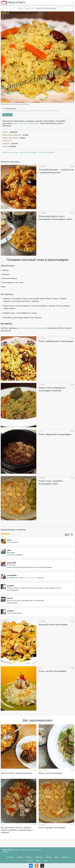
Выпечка (10, 857)
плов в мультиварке (30, 578)
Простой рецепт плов (10, 152)
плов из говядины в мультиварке (32, 328)
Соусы (38, 861)
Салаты (30, 861)
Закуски (49, 857)
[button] (72, 3)
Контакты (5, 852)
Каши (57, 857)
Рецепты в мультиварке (28, 152)
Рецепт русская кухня (46, 152)
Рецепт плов (7, 115)
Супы (46, 861)
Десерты (29, 857)
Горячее (20, 857)
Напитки (65, 857)
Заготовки (39, 857)
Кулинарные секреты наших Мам (13, 2)
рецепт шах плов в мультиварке (26, 123)
